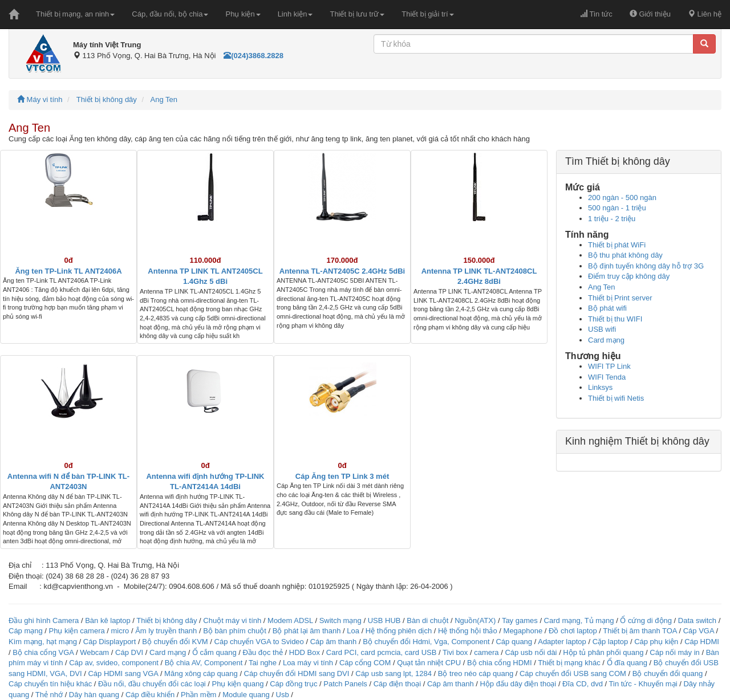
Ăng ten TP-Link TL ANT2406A (68, 271)
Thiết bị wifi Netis (616, 398)
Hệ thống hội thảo (468, 631)
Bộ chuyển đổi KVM (175, 642)
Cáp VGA (699, 631)
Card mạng (606, 340)
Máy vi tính (40, 99)
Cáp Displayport (110, 642)
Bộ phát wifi (607, 308)
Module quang (246, 695)
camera (486, 652)
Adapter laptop (562, 642)
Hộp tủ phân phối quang (603, 652)
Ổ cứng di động (646, 620)
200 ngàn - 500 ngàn (622, 198)
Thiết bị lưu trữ (357, 14)
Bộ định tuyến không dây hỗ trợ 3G (646, 266)
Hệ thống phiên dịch (399, 631)
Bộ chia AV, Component (204, 663)
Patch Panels (345, 684)
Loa (353, 631)
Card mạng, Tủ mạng (579, 620)
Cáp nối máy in (674, 652)
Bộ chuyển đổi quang (668, 673)
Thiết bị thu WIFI (615, 319)
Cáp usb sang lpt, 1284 (394, 673)
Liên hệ (705, 14)
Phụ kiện (243, 14)
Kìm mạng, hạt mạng (43, 642)
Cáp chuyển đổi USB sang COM (573, 673)
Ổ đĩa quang (627, 663)
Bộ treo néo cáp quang (476, 673)
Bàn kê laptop (108, 620)
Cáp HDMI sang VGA (123, 673)
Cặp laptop (611, 642)
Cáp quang (514, 642)
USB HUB (384, 620)
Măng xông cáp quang (201, 673)
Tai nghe (263, 663)
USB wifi (602, 329)
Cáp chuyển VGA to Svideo (259, 642)
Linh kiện (295, 14)
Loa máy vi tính (308, 663)
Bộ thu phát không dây (625, 255)
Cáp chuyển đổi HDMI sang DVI (297, 673)
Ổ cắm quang (214, 652)
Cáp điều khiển (151, 695)
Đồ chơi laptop (573, 631)
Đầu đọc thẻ (263, 652)
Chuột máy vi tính (232, 620)
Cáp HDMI (702, 642)
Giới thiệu (650, 14)
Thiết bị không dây (107, 99)
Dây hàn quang (94, 695)
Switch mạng (340, 620)
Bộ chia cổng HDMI (500, 663)
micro (120, 631)
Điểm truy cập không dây (629, 276)
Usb (283, 695)
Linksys (600, 387)
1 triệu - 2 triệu (612, 219)
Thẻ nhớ (49, 695)
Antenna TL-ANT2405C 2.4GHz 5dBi (342, 271)
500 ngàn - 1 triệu (617, 208)
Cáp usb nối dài (531, 652)
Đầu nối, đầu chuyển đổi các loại (152, 684)
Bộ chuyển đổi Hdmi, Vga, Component (426, 642)
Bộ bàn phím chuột (235, 631)
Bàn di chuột (427, 620)
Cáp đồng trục (293, 684)
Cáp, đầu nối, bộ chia (170, 14)
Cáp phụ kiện (656, 642)
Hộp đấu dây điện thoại (518, 684)
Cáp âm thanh (334, 642)
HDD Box (305, 652)
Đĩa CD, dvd (583, 684)
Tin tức (596, 14)
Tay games (520, 620)
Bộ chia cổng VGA (44, 652)
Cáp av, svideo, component (114, 663)
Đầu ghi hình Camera (44, 620)
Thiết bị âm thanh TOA (640, 631)
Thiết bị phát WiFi (617, 245)
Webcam (94, 652)
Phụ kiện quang (238, 684)
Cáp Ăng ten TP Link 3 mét (342, 476)
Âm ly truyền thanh (166, 631)
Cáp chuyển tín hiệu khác (51, 684)
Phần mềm (198, 695)
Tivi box (455, 652)
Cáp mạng (26, 631)
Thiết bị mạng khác (569, 663)
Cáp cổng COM (365, 663)
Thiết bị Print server (620, 298)
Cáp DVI (129, 652)
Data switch (697, 620)
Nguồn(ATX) (475, 620)
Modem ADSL (291, 620)
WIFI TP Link (609, 366)
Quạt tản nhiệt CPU (429, 663)
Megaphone (524, 631)
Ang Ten (164, 99)
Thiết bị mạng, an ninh (75, 14)
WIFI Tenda (607, 377)
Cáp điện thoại (397, 684)
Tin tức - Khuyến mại (643, 684)
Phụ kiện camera (77, 631)
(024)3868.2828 (254, 56)
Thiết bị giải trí (427, 14)
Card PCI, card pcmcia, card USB (382, 652)
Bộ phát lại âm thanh (308, 631)
